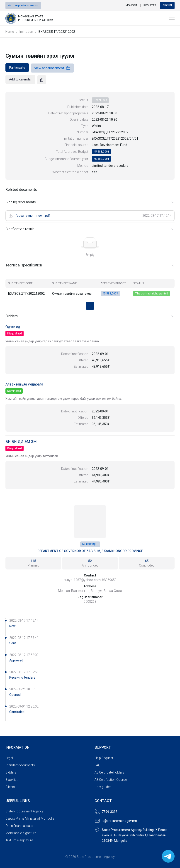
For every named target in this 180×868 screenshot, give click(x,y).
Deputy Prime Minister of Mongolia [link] (30, 819)
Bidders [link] (11, 772)
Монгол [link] (131, 5)
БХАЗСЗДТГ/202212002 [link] (57, 32)
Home (10, 32)
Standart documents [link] (20, 765)
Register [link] (150, 5)
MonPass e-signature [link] (21, 833)
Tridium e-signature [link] (19, 840)
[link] (85, 18)
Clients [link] (10, 787)
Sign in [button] (167, 5)
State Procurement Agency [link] (24, 811)
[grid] (90, 288)
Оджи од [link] (13, 327)
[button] (23, 5)
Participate (17, 68)
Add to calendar (20, 79)
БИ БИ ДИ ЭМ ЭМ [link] (21, 442)
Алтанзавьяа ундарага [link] (24, 384)
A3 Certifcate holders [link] (109, 772)
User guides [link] (103, 787)
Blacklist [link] (11, 780)
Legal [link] (9, 758)
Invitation (26, 32)
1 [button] (90, 306)
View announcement (52, 68)
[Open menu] (172, 18)
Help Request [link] (104, 758)
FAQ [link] (97, 765)
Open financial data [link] (19, 826)
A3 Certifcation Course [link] (111, 780)
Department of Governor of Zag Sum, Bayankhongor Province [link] (90, 551)
